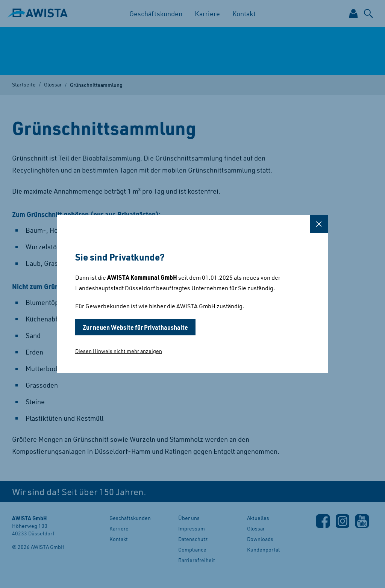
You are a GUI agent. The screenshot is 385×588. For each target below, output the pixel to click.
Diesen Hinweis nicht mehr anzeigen (119, 351)
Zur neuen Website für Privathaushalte (135, 327)
